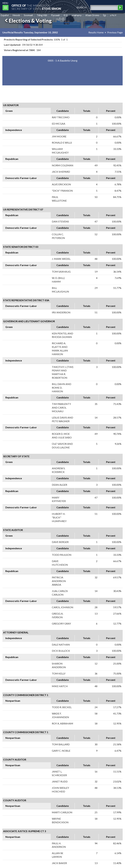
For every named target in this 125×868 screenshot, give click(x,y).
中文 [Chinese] (66, 15)
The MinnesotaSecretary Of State (36, 7)
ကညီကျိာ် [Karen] (60, 19)
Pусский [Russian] (55, 15)
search (81, 7)
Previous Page (115, 32)
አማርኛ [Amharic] (113, 15)
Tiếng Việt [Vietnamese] (42, 15)
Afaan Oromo (92, 15)
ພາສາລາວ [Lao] (77, 15)
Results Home (96, 32)
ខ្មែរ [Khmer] (105, 15)
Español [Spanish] (5, 15)
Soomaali (28, 15)
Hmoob (16, 15)
